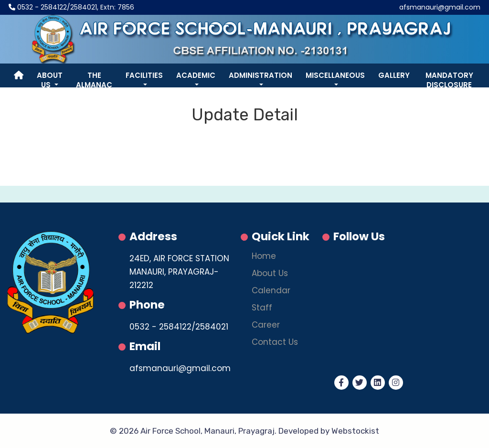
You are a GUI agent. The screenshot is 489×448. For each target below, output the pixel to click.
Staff (262, 308)
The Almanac (94, 80)
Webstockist (355, 431)
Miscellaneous (335, 75)
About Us (50, 80)
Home (264, 257)
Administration (260, 75)
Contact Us (275, 343)
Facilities (144, 75)
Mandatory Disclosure (449, 80)
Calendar (271, 291)
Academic (196, 75)
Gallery (394, 75)
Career (266, 325)
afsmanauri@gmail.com (440, 7)
